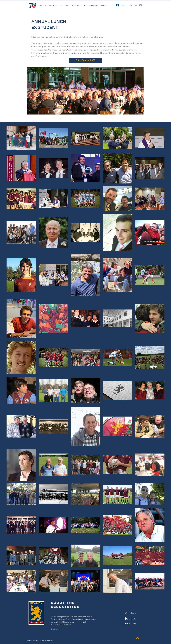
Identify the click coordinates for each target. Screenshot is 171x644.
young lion (123, 50)
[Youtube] (141, 5)
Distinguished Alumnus (45, 50)
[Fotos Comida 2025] (85, 60)
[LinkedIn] (136, 5)
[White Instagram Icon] (126, 613)
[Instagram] (131, 5)
